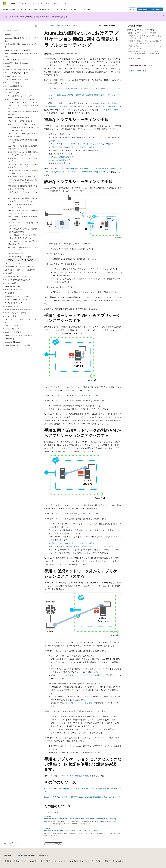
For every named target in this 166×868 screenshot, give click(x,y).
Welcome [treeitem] (8, 35)
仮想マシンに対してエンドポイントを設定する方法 (87, 675)
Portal (132, 9)
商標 (107, 861)
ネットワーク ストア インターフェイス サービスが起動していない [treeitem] (24, 129)
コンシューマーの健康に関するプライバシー (75, 861)
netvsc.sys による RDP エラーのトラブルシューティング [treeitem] (23, 249)
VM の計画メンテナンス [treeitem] (13, 303)
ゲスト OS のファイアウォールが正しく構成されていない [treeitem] (23, 243)
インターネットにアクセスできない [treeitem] (21, 121)
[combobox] (21, 30)
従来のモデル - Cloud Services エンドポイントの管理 (73, 147)
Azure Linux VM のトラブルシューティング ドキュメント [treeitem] (21, 39)
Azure (52, 25)
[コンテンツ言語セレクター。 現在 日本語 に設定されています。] (7, 856)
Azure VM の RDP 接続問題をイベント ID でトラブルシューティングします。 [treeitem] (23, 200)
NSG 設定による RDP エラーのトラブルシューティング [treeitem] (23, 160)
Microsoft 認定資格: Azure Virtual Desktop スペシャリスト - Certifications (71, 830)
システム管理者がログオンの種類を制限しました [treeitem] (23, 141)
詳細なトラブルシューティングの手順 (142, 33)
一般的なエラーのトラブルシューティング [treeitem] (23, 193)
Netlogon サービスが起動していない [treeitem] (21, 124)
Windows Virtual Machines (66, 25)
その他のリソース (135, 58)
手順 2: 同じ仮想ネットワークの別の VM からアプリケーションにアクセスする (145, 42)
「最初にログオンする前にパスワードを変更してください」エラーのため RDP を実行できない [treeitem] (23, 105)
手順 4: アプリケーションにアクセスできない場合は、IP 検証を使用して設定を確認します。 (145, 53)
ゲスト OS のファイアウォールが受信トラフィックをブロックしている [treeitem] (23, 236)
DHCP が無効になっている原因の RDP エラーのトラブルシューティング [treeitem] (23, 153)
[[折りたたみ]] (36, 26)
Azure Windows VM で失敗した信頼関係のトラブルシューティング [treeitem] (23, 147)
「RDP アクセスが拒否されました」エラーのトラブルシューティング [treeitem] (23, 181)
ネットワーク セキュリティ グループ (81, 703)
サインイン (159, 3)
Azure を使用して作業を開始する (150, 9)
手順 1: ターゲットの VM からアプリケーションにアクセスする (145, 37)
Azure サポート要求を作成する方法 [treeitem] (17, 50)
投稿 (41, 861)
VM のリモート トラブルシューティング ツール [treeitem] (21, 321)
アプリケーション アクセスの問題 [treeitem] (21, 260)
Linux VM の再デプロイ (60, 160)
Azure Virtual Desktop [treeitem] (12, 342)
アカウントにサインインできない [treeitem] (20, 257)
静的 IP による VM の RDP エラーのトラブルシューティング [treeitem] (23, 206)
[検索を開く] (152, 3)
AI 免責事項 (7, 861)
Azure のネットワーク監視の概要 (74, 776)
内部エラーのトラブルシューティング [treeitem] (22, 177)
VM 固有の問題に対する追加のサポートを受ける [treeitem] (21, 46)
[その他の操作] (120, 26)
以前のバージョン (20, 861)
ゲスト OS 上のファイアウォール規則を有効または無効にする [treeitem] (23, 230)
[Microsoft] (4, 3)
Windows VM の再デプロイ (62, 157)
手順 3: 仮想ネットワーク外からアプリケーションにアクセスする (145, 47)
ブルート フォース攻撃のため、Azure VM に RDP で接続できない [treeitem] (23, 135)
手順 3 (84, 513)
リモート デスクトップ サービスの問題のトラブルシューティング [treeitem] (23, 172)
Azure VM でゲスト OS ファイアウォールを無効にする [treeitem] (23, 224)
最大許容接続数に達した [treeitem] (17, 253)
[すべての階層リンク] (46, 26)
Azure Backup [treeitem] (9, 339)
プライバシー (50, 861)
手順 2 (84, 395)
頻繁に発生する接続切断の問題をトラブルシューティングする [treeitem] (23, 187)
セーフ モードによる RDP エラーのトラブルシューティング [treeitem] (23, 218)
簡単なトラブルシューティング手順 (141, 30)
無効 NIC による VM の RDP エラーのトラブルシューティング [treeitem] (23, 212)
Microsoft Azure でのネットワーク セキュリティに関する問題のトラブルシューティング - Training (80, 819)
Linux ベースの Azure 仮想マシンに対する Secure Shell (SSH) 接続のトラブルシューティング (82, 797)
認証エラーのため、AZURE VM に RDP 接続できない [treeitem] (23, 113)
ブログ (32, 861)
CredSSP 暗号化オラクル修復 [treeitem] (19, 118)
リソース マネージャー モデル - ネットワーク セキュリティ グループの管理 (82, 144)
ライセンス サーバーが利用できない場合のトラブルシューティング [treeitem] (23, 166)
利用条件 (99, 861)
